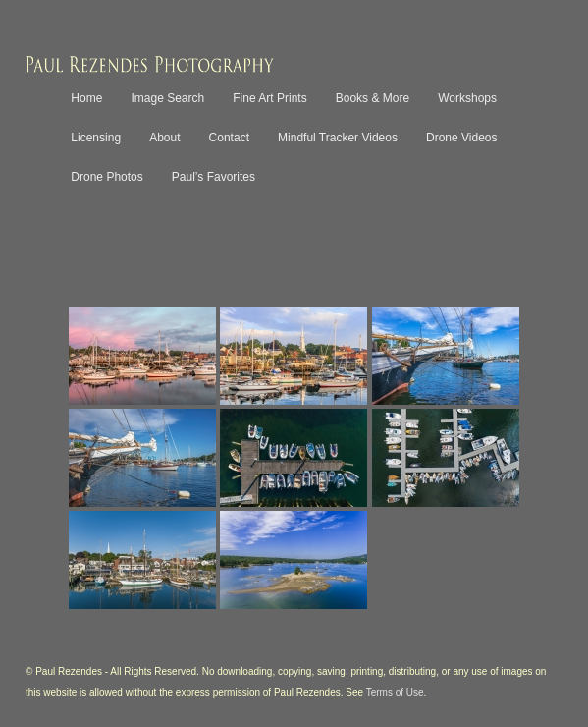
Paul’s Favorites (214, 177)
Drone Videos (462, 138)
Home (86, 98)
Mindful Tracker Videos (338, 138)
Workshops (467, 98)
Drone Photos (107, 177)
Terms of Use (395, 692)
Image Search (167, 98)
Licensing (96, 138)
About (164, 138)
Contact (229, 138)
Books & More (373, 98)
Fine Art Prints (269, 98)
